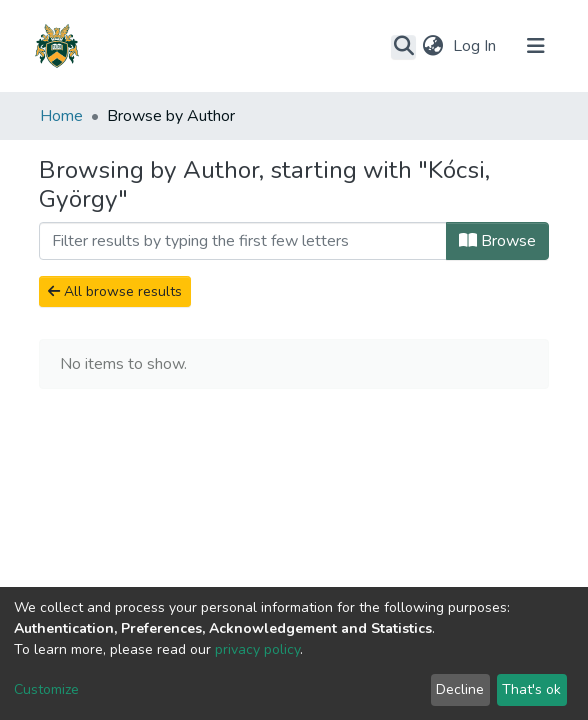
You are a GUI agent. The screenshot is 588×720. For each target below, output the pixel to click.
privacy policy (257, 649)
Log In (476, 46)
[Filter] (243, 241)
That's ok (531, 689)
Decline (460, 689)
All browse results (115, 291)
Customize (46, 689)
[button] (432, 46)
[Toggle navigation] (536, 46)
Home (61, 116)
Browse (497, 241)
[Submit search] (403, 47)
